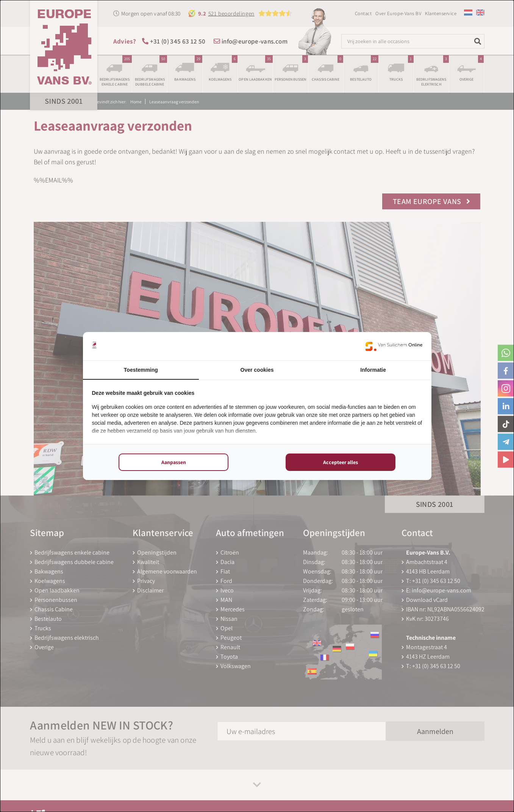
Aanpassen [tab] (174, 462)
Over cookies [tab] (257, 370)
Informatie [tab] (373, 370)
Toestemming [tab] (141, 370)
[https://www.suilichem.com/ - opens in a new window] (394, 346)
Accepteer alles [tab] (341, 462)
